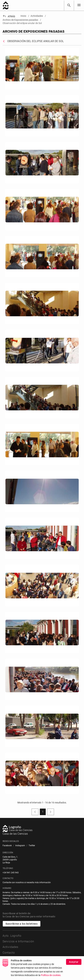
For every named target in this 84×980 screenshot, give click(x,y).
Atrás (9, 16)
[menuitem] (7, 846)
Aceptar (74, 962)
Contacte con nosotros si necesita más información (27, 882)
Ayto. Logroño (12, 936)
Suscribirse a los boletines (22, 924)
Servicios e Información (18, 941)
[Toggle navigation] (79, 5)
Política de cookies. (51, 975)
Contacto (9, 953)
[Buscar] (69, 5)
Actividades (10, 947)
